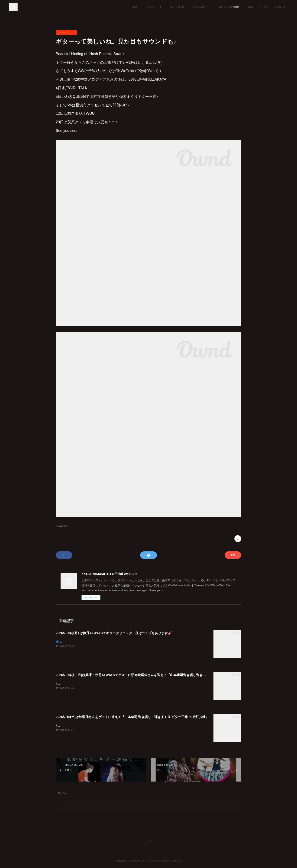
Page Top (148, 842)
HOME (136, 7)
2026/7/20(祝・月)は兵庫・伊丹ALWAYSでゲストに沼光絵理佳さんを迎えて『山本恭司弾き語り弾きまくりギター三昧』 (144, 675)
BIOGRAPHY (177, 7)
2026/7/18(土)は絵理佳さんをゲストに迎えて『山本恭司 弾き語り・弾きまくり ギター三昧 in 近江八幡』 (132, 717)
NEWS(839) (62, 526)
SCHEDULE (154, 7)
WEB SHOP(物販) (229, 7)
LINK (250, 7)
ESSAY (264, 7)
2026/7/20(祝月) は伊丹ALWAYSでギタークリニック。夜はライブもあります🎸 (114, 633)
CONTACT (281, 7)
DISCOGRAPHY (202, 7)
